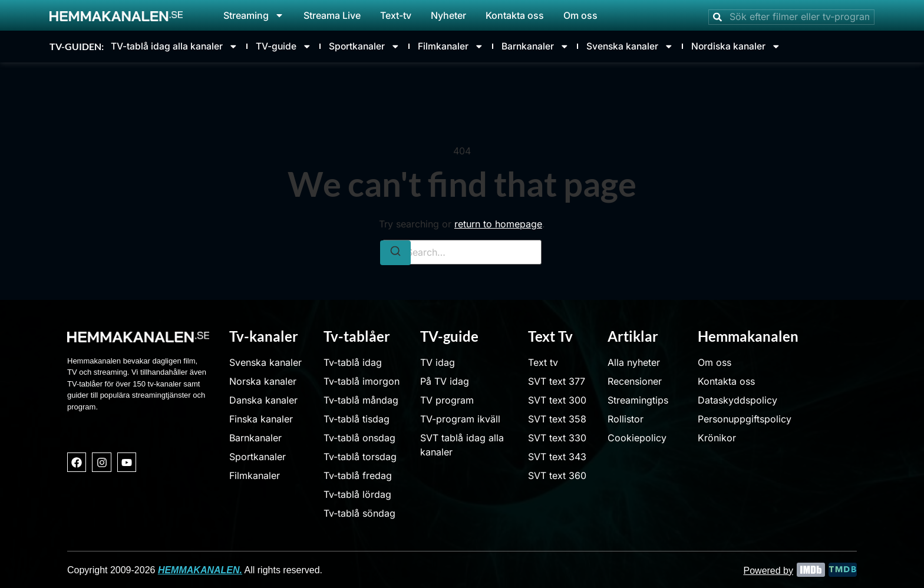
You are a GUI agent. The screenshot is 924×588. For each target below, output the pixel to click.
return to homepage (498, 223)
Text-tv (396, 15)
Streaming (254, 15)
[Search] (395, 252)
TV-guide (286, 46)
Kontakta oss (515, 15)
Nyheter (448, 15)
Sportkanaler (369, 46)
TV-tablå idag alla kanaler (175, 46)
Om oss (580, 15)
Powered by (769, 569)
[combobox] (791, 17)
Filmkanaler (458, 46)
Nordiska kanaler (752, 46)
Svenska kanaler (643, 46)
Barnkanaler (544, 46)
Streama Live (332, 15)
